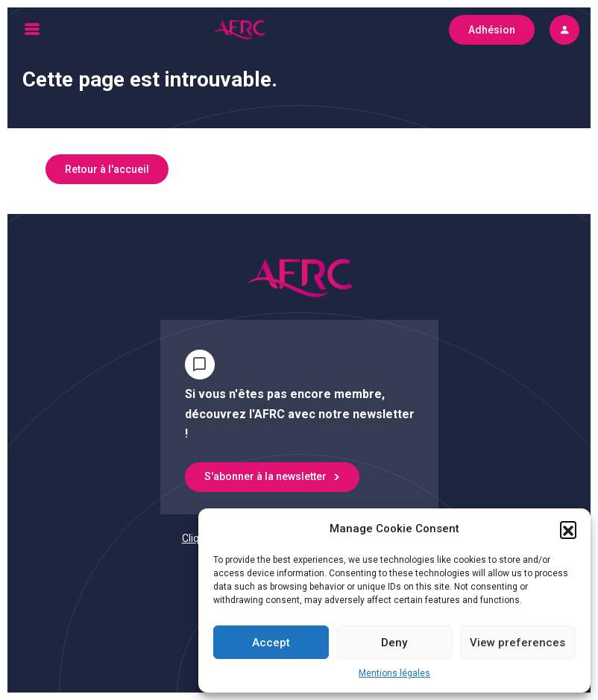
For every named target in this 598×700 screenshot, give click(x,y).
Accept (271, 643)
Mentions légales (394, 673)
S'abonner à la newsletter (265, 476)
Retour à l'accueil (107, 169)
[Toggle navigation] (32, 30)
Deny (394, 643)
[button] (568, 529)
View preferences (517, 643)
